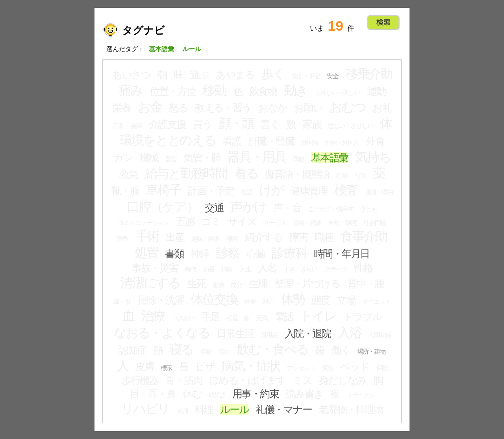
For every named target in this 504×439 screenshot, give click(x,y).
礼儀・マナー (284, 409)
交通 (214, 208)
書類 (174, 254)
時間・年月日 (342, 254)
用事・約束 (255, 394)
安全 (333, 76)
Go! (383, 22)
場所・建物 (371, 351)
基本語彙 (330, 158)
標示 (166, 368)
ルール (234, 409)
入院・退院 (308, 334)
